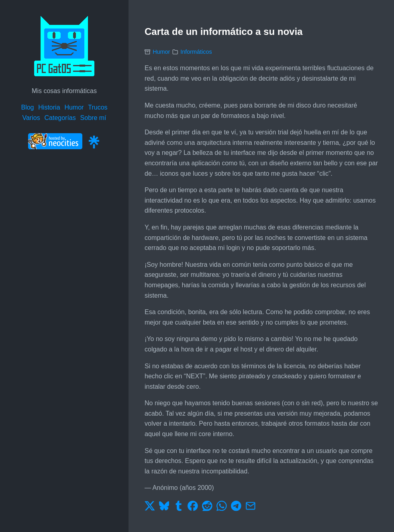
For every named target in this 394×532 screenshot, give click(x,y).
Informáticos (196, 52)
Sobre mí (93, 118)
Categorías (60, 118)
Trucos (98, 107)
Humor (74, 107)
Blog (27, 107)
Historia (49, 107)
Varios (31, 118)
